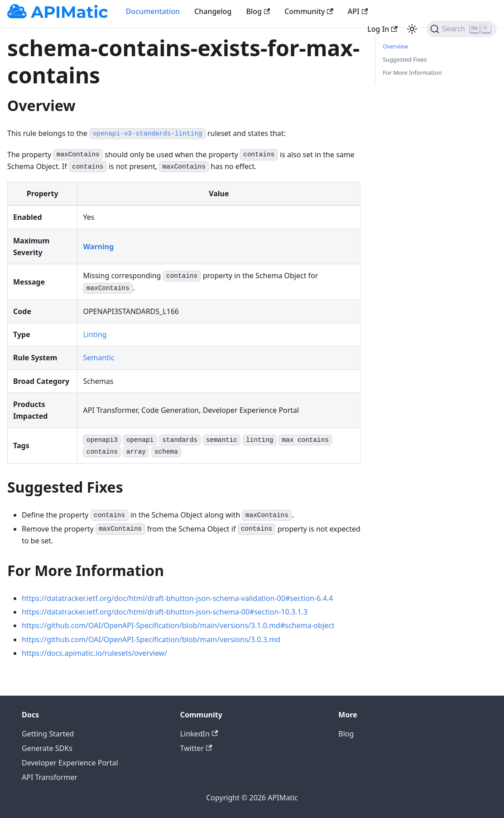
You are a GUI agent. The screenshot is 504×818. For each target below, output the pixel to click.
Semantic (98, 358)
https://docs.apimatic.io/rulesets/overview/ (94, 653)
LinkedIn (199, 734)
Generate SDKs (47, 748)
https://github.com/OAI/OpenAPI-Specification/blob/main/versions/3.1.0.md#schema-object (178, 625)
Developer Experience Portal (70, 763)
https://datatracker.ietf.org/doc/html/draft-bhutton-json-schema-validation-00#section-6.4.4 (177, 598)
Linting (95, 334)
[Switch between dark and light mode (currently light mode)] (412, 29)
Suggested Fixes (405, 59)
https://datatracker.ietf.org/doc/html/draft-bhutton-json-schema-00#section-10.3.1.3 (165, 612)
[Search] (462, 29)
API (358, 11)
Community (309, 11)
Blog (258, 11)
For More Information (412, 73)
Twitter (196, 748)
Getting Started (48, 734)
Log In (382, 29)
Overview (395, 46)
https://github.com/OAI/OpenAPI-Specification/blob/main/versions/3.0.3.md (151, 639)
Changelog (213, 11)
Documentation (153, 11)
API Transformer (50, 777)
